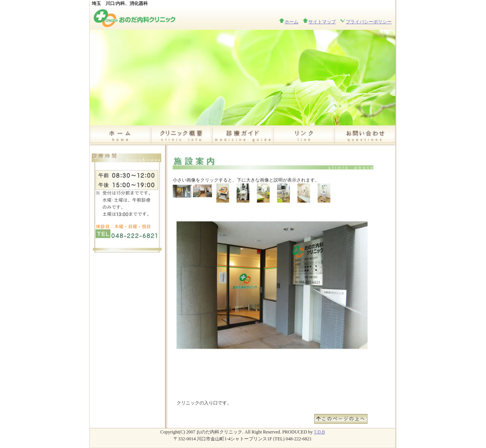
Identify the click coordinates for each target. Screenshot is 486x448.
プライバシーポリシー (369, 22)
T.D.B (319, 432)
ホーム (292, 22)
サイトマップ (322, 22)
